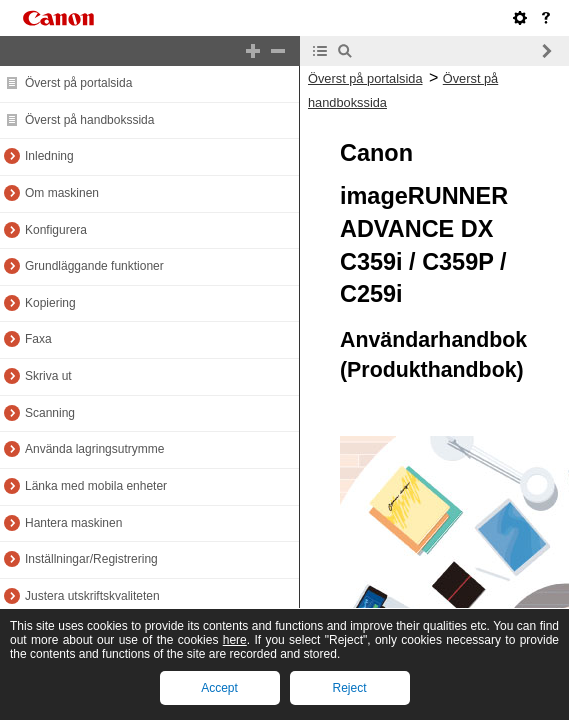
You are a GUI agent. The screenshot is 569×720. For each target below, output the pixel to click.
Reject (349, 688)
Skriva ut (48, 376)
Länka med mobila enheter (96, 486)
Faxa (38, 339)
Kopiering (50, 303)
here (235, 640)
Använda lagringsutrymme (94, 449)
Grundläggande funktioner (94, 266)
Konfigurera (56, 230)
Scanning (50, 413)
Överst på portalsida (78, 83)
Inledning (49, 156)
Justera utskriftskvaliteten (92, 596)
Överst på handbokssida (89, 120)
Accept (219, 688)
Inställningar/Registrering (91, 559)
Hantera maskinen (73, 523)
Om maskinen (62, 193)
